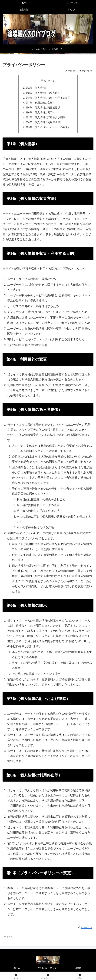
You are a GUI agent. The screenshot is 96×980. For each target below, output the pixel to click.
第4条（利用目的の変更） (40, 103)
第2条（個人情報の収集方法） (43, 93)
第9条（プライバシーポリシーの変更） (48, 129)
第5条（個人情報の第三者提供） (44, 108)
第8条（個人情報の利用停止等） (44, 124)
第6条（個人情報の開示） (40, 114)
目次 (43, 81)
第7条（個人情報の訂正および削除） (47, 119)
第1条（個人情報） (37, 88)
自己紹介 (79, 970)
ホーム (17, 970)
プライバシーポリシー (48, 970)
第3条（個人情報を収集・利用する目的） (49, 98)
